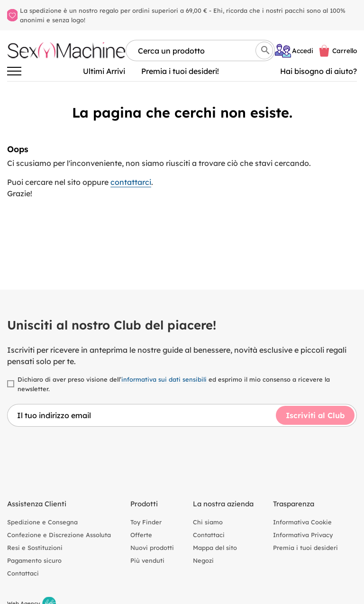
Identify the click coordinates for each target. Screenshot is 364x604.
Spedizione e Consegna (42, 522)
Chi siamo (208, 522)
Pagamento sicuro (34, 560)
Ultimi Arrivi (104, 71)
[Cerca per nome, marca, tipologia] (200, 50)
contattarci (131, 182)
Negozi (203, 560)
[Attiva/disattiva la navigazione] (14, 71)
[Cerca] (264, 50)
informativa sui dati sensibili (164, 379)
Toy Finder (146, 522)
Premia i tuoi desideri (305, 548)
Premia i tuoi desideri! (180, 71)
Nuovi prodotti (152, 548)
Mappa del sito (215, 548)
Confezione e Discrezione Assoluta (59, 535)
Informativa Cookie (302, 522)
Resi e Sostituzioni (35, 548)
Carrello (345, 50)
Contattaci (23, 573)
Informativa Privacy (303, 535)
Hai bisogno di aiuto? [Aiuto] (318, 71)
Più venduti (147, 560)
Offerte (141, 535)
